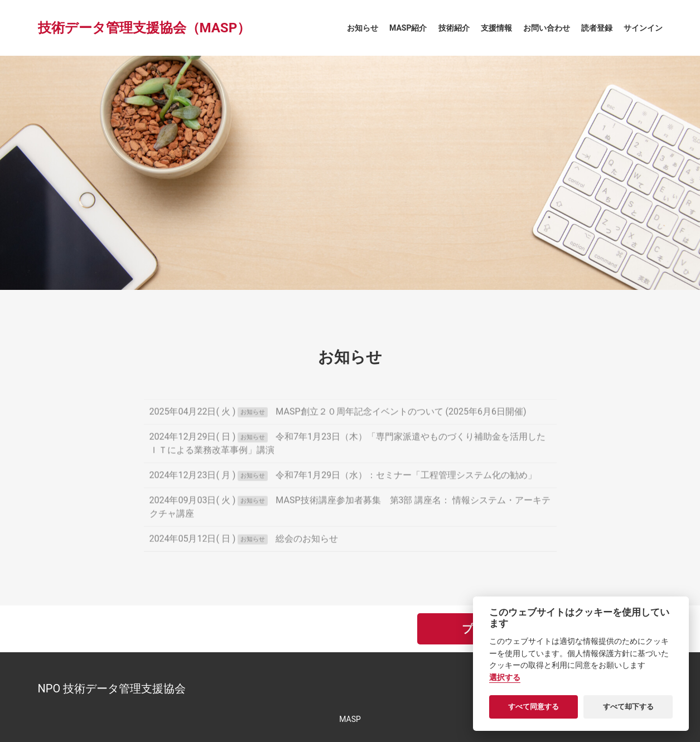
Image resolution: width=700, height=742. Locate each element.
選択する (505, 678)
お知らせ (363, 28)
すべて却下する (628, 707)
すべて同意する (534, 707)
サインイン (643, 28)
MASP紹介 (408, 28)
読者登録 (597, 28)
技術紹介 (454, 28)
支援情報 (496, 28)
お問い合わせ (547, 28)
